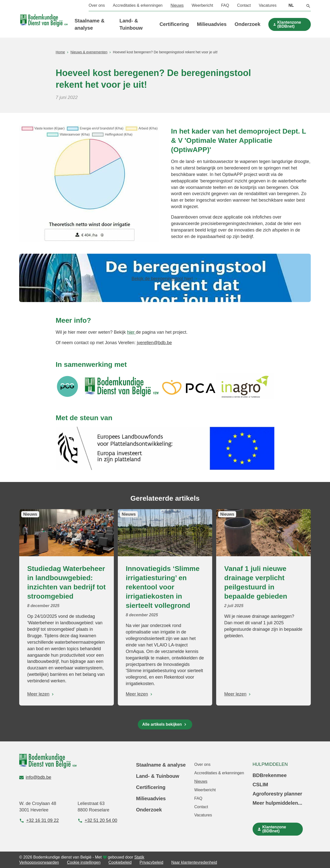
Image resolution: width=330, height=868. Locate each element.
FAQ (225, 5)
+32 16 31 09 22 (39, 821)
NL (291, 5)
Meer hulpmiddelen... (277, 803)
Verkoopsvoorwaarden (39, 862)
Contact (244, 5)
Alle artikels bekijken (162, 724)
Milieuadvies (212, 24)
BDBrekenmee (270, 775)
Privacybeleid (151, 862)
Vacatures (268, 5)
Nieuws (177, 5)
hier (131, 332)
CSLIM (260, 785)
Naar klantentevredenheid (194, 862)
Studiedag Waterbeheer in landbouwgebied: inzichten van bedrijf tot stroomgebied (66, 582)
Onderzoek (247, 24)
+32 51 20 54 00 (97, 821)
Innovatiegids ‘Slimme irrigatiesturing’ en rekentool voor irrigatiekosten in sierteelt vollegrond (163, 587)
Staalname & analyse (161, 765)
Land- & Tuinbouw (158, 776)
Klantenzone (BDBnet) (289, 24)
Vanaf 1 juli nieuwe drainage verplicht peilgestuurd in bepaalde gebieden (256, 582)
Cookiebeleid (120, 862)
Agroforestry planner (277, 794)
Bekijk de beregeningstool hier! (162, 279)
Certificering (174, 24)
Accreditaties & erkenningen (138, 5)
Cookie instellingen (84, 862)
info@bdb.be (35, 777)
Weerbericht (202, 5)
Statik (139, 857)
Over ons (97, 5)
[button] (308, 5)
